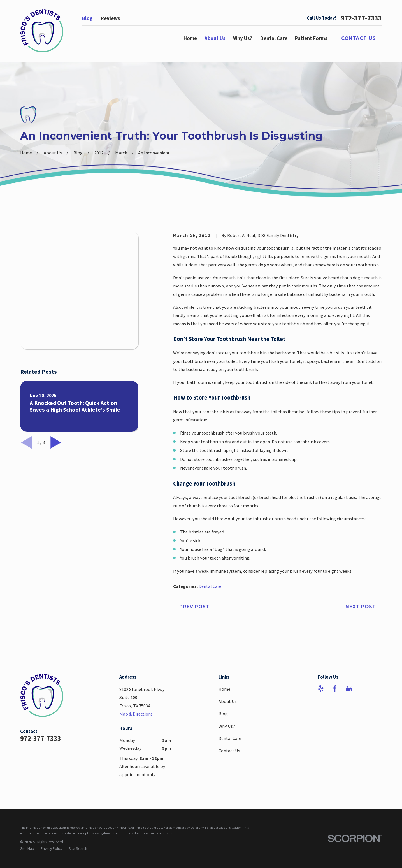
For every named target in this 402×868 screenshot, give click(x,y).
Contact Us (358, 38)
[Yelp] (321, 689)
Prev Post (194, 607)
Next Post (361, 607)
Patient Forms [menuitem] (311, 38)
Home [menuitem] (190, 38)
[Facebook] (335, 689)
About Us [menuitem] (215, 38)
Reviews (111, 18)
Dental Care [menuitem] (274, 38)
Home (224, 689)
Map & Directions (136, 714)
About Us (228, 701)
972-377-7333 (361, 18)
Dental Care (210, 586)
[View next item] (56, 324)
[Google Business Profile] (349, 689)
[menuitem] (27, 849)
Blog (87, 18)
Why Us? (227, 726)
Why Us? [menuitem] (243, 38)
